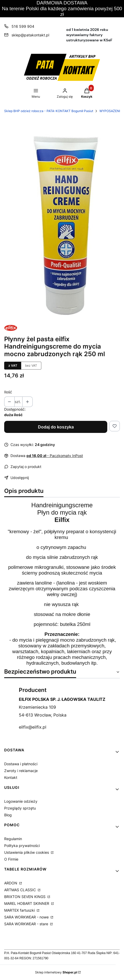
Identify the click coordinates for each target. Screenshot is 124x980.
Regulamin (13, 839)
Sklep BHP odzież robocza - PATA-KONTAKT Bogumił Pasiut (49, 111)
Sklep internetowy (56, 972)
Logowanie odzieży (21, 801)
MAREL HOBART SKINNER (27, 903)
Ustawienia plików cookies (27, 852)
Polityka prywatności (22, 846)
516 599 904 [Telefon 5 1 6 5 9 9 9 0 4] (23, 26)
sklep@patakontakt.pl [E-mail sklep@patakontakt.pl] (30, 35)
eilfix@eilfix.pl (33, 727)
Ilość (8, 392)
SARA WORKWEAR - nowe (27, 917)
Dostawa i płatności (21, 764)
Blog (8, 815)
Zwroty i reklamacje (21, 771)
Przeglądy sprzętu (20, 808)
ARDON (11, 883)
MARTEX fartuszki (20, 910)
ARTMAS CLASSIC (21, 890)
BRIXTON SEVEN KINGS (25, 897)
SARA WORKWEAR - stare (27, 924)
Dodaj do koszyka (56, 427)
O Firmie (11, 859)
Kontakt (11, 777)
